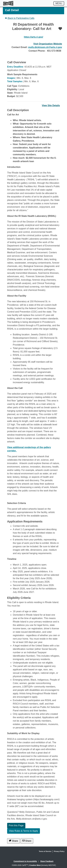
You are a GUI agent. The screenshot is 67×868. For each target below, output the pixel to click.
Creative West (35, 865)
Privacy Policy (59, 851)
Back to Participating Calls (20, 18)
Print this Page (16, 825)
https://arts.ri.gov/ (33, 37)
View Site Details (51, 105)
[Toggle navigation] (59, 3)
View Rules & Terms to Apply (24, 831)
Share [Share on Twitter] (13, 841)
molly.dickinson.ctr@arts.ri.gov (45, 47)
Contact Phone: (37, 51)
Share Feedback (47, 861)
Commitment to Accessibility (25, 861)
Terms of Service (45, 851)
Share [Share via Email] (27, 841)
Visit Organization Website (48, 44)
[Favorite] (60, 29)
